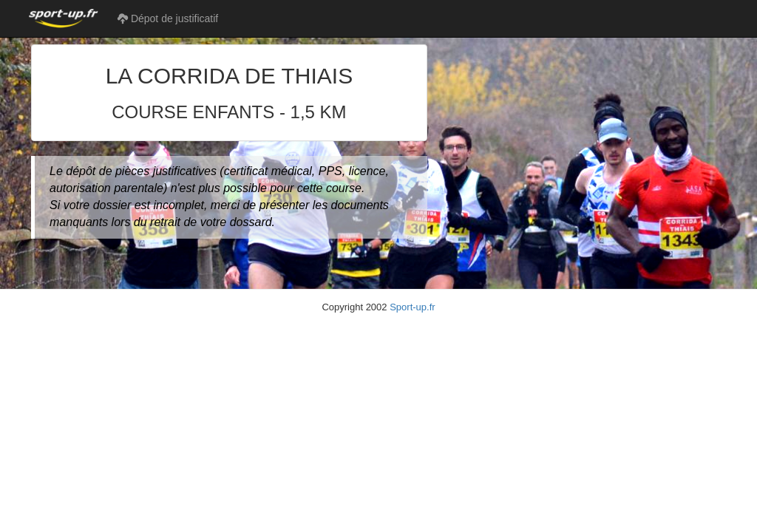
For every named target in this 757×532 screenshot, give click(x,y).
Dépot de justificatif (168, 18)
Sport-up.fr (412, 307)
